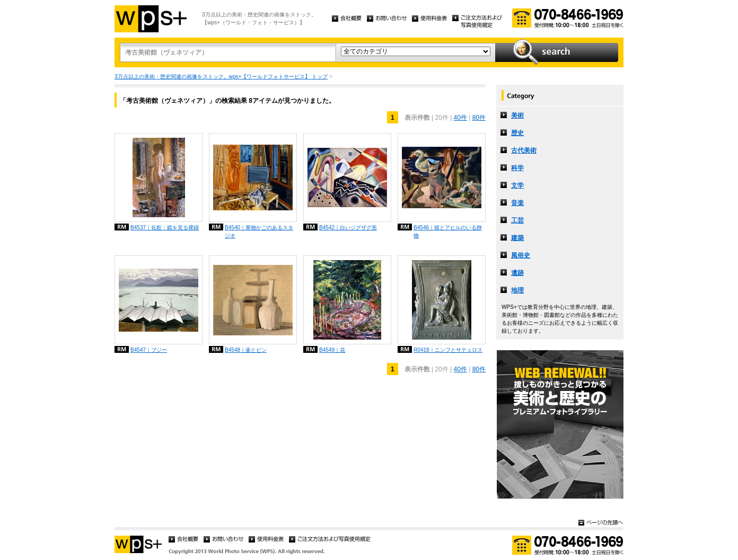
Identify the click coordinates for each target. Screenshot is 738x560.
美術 (517, 115)
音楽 (517, 203)
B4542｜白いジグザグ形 (348, 228)
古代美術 (524, 150)
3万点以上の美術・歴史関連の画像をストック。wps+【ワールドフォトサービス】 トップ (221, 77)
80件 (479, 118)
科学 (517, 168)
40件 (460, 118)
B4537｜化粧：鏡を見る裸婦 (165, 228)
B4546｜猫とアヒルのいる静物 (448, 232)
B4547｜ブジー (149, 350)
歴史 (517, 133)
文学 (517, 185)
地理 (517, 290)
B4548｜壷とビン (246, 350)
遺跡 (517, 273)
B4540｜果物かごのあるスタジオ (259, 232)
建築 (517, 238)
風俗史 (521, 255)
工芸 (517, 220)
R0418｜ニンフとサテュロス (448, 350)
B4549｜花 (332, 350)
